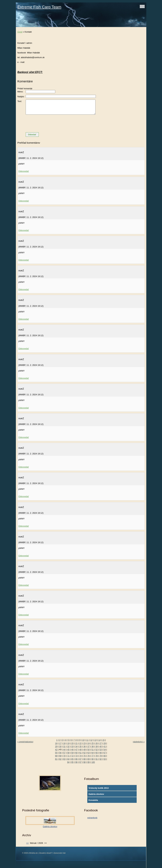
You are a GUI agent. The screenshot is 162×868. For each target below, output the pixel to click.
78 (97, 756)
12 (91, 740)
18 (64, 743)
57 (64, 753)
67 (105, 753)
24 (88, 743)
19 (68, 743)
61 (80, 753)
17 (60, 743)
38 (93, 746)
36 (85, 746)
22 (80, 743)
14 (99, 740)
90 (93, 759)
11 (87, 740)
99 (88, 762)
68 (56, 756)
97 (80, 762)
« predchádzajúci (25, 742)
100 (93, 762)
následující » (139, 742)
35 (80, 746)
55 (56, 753)
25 (93, 743)
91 (97, 759)
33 (72, 746)
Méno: (20, 92)
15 (103, 740)
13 (95, 740)
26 (97, 743)
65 (97, 753)
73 (76, 756)
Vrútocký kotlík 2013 (98, 788)
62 (85, 753)
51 (93, 750)
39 (97, 746)
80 (105, 756)
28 (105, 743)
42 (56, 750)
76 (88, 756)
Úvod (20, 32)
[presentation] (81, 123)
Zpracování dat (60, 853)
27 (101, 743)
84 (68, 759)
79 (101, 756)
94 (68, 762)
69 (60, 756)
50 (88, 750)
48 (80, 750)
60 (76, 753)
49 (85, 750)
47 (76, 750)
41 (105, 746)
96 (76, 762)
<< (27, 843)
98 (85, 762)
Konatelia (93, 800)
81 (56, 759)
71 (68, 756)
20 (72, 743)
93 (105, 759)
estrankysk (92, 818)
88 (85, 759)
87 (80, 759)
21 (76, 743)
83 (64, 759)
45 (68, 750)
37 (88, 746)
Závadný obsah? (46, 853)
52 (97, 750)
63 (88, 753)
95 (72, 762)
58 (68, 753)
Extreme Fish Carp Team (39, 7)
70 (64, 756)
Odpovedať (24, 171)
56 (60, 753)
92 (101, 759)
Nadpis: (21, 97)
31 (64, 746)
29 (56, 746)
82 (60, 759)
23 (85, 743)
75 (85, 756)
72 (72, 756)
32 (68, 746)
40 (101, 746)
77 (93, 756)
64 (93, 753)
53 (101, 750)
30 (60, 746)
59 (72, 753)
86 (76, 759)
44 (64, 750)
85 (72, 759)
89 (88, 759)
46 (72, 750)
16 (56, 743)
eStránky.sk (33, 853)
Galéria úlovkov (96, 794)
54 (105, 750)
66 (101, 753)
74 (80, 756)
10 (83, 740)
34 (76, 746)
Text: (20, 101)
